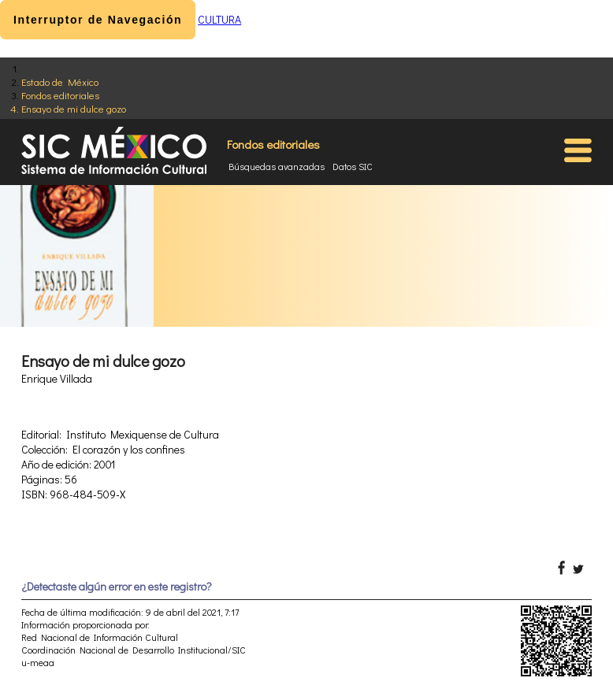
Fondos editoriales (60, 95)
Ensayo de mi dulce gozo (74, 108)
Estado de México (60, 81)
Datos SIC (353, 166)
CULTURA (219, 19)
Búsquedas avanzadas (277, 166)
